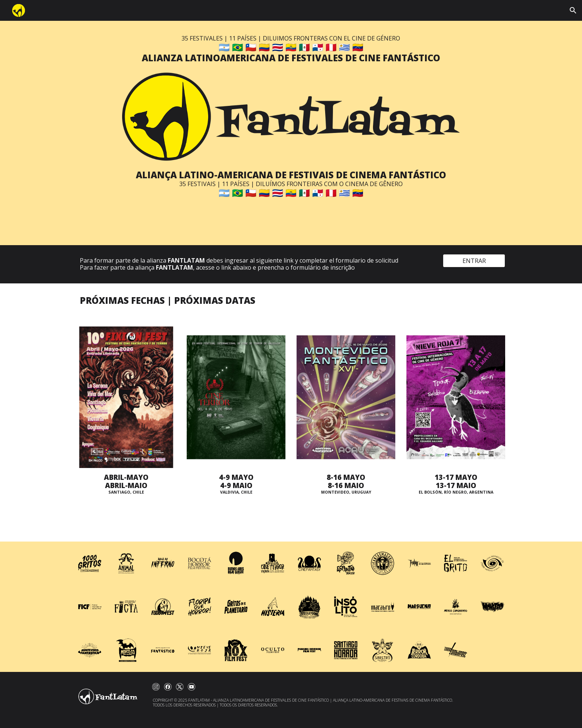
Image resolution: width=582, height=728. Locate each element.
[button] (573, 10)
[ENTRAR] (474, 261)
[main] (291, 49)
